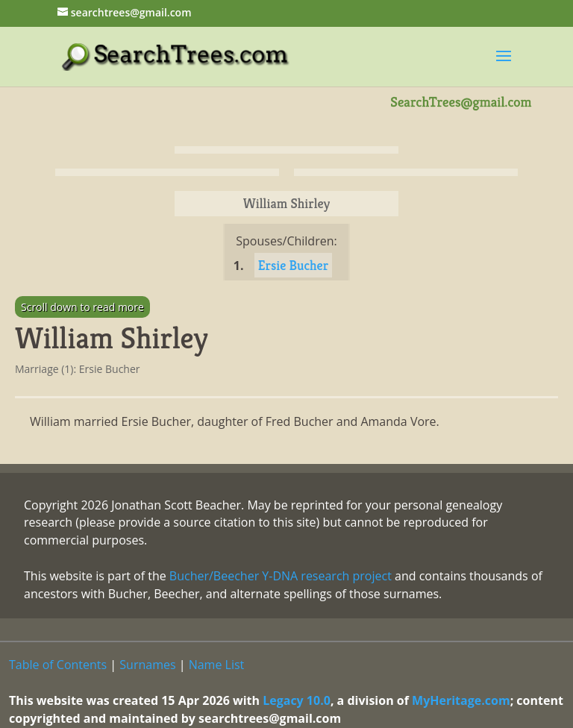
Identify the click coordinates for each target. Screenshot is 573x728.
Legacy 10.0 (297, 700)
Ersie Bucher (293, 265)
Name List (217, 665)
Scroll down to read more (82, 307)
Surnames (147, 665)
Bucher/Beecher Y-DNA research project (281, 576)
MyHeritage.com (461, 700)
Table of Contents (58, 665)
